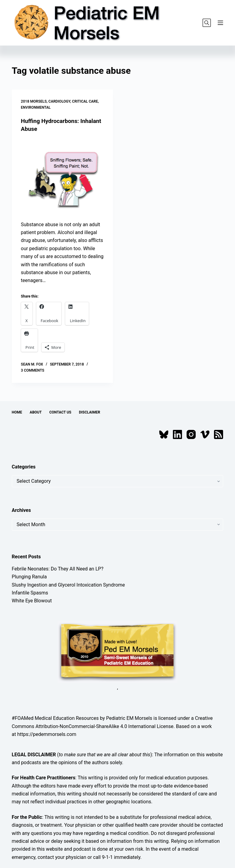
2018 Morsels (34, 101)
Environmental (36, 107)
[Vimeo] (205, 434)
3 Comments (33, 370)
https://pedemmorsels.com (47, 734)
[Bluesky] (164, 434)
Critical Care (85, 101)
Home (17, 412)
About (36, 412)
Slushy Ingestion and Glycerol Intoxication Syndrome (68, 585)
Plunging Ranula (29, 576)
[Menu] (220, 23)
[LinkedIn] (177, 434)
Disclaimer (89, 412)
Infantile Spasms (30, 592)
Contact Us (60, 412)
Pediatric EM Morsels (129, 718)
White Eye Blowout (32, 601)
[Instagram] (191, 434)
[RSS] (219, 434)
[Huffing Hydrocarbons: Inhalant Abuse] (62, 177)
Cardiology (59, 101)
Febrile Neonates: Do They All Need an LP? (58, 568)
